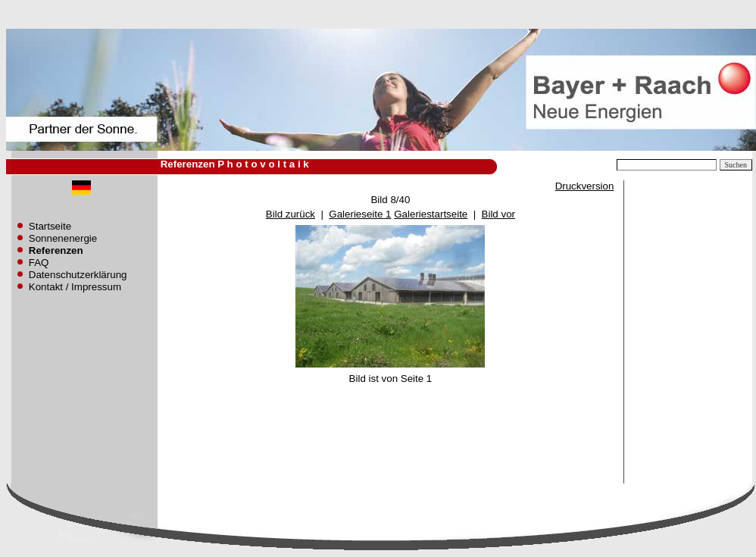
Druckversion (585, 186)
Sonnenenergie (63, 238)
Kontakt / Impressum (75, 287)
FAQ (39, 263)
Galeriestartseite (431, 214)
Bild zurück (291, 214)
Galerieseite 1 (360, 214)
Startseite (50, 226)
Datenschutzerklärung (78, 275)
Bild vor (498, 214)
